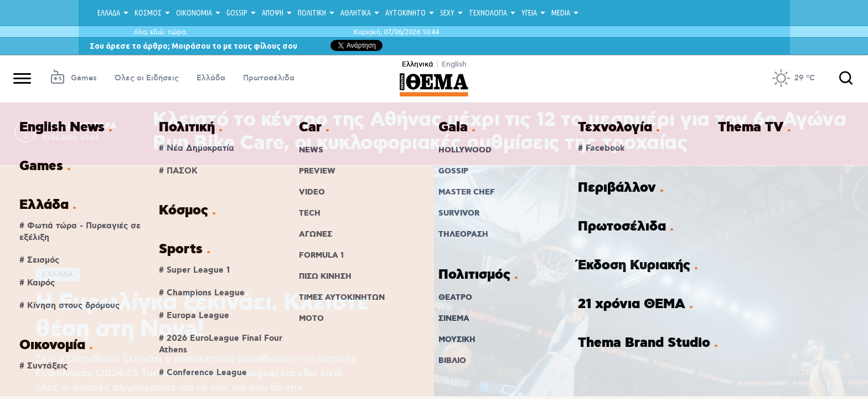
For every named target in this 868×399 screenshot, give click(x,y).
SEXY (447, 13)
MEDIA (561, 13)
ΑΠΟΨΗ (273, 13)
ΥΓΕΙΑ (529, 13)
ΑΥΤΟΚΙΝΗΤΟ (405, 13)
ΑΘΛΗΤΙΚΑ (356, 13)
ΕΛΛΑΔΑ (109, 13)
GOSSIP (237, 13)
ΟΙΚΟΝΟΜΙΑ (194, 13)
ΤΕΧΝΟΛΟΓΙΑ (488, 13)
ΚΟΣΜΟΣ (148, 13)
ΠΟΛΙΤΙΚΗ (312, 13)
